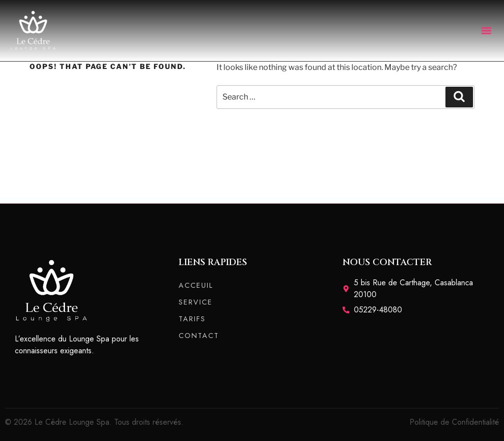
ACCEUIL (196, 285)
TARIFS (192, 319)
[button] (486, 30)
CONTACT (199, 336)
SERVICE (196, 302)
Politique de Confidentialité (454, 422)
